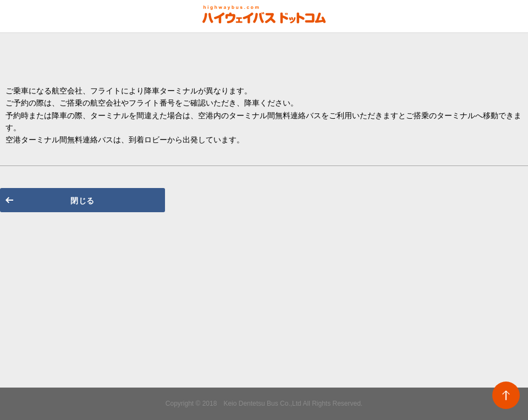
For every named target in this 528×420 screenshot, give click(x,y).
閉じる (82, 201)
